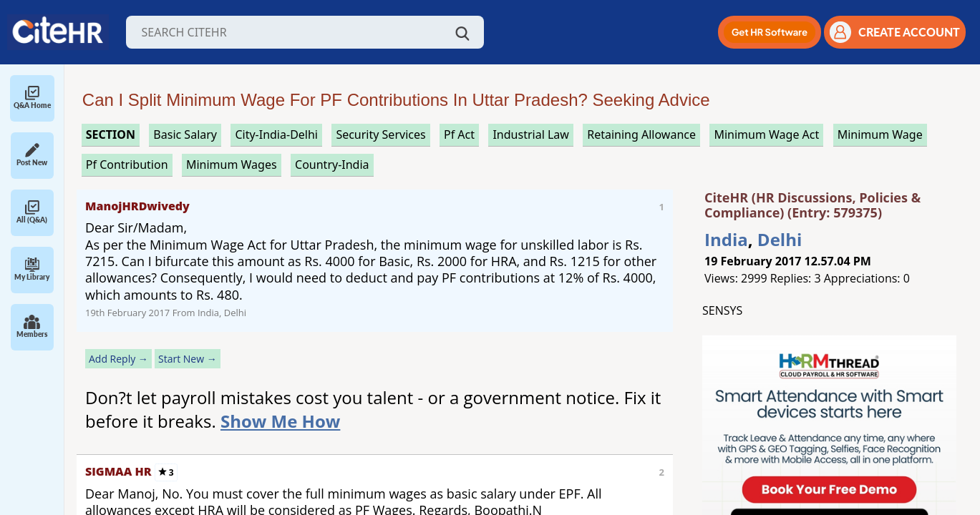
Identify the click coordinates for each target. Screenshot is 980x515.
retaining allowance (641, 134)
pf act (459, 134)
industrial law (530, 134)
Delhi (780, 239)
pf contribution (127, 165)
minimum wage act (766, 134)
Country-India (332, 165)
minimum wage (880, 134)
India (726, 239)
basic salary (185, 134)
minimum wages (232, 165)
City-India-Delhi (276, 134)
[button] (770, 32)
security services (380, 134)
